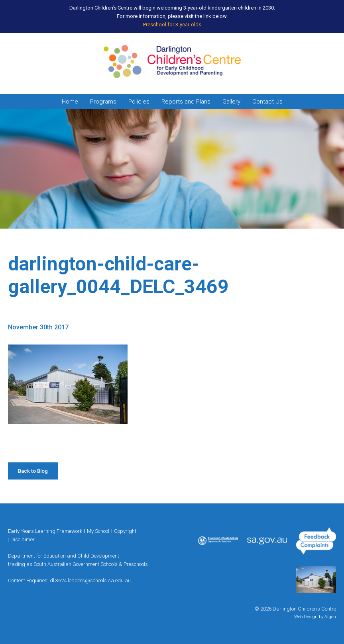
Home (70, 102)
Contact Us (267, 102)
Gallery (231, 102)
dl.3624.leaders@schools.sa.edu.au (90, 580)
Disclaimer (23, 539)
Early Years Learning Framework (45, 531)
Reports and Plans (186, 102)
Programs (103, 102)
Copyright (125, 531)
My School (98, 531)
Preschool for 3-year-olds (172, 24)
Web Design (306, 617)
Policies (139, 102)
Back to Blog (33, 471)
